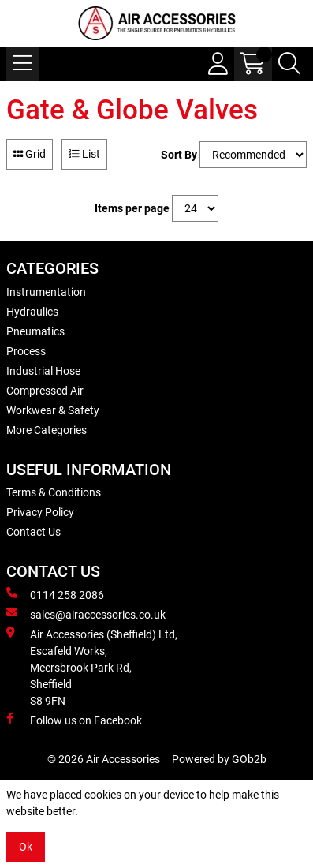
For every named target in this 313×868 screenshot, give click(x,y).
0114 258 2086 (55, 594)
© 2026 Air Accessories (104, 759)
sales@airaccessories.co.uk (86, 614)
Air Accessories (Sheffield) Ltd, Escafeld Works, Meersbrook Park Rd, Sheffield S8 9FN (92, 667)
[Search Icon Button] (289, 64)
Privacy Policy (40, 512)
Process (26, 351)
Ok (26, 847)
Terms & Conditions (54, 492)
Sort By (179, 155)
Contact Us (34, 532)
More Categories (47, 430)
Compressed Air (45, 391)
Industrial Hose (43, 371)
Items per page (132, 208)
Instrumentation (46, 292)
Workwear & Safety (53, 410)
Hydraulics (32, 312)
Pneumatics (35, 331)
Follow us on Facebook (74, 720)
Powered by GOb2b (219, 759)
